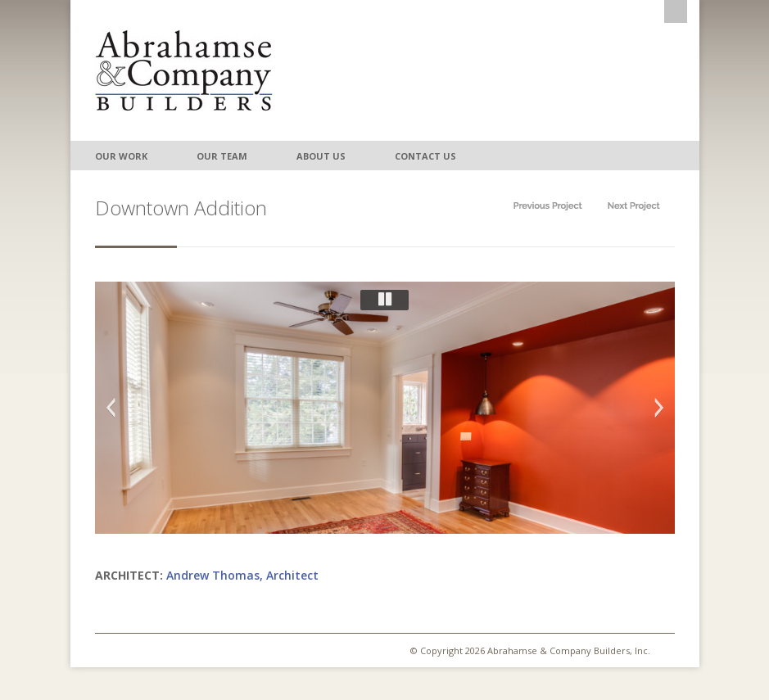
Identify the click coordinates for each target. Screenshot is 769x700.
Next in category (634, 206)
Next (659, 408)
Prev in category (548, 206)
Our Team (222, 156)
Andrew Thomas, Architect (242, 575)
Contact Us (425, 156)
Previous (111, 408)
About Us (321, 156)
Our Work (121, 156)
